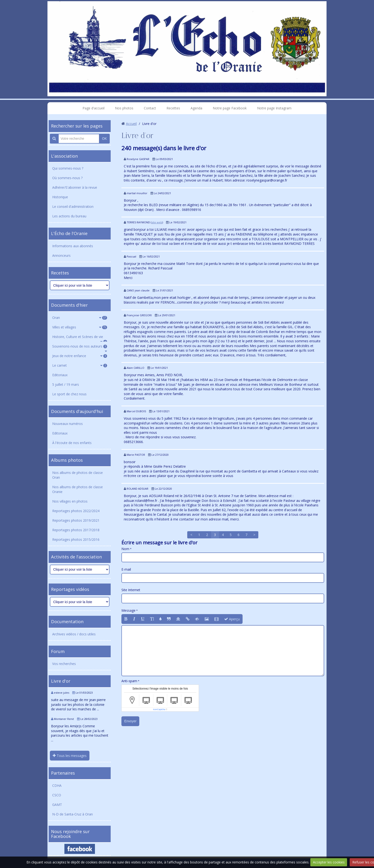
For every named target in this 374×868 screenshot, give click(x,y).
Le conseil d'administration (73, 206)
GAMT (57, 805)
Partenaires (63, 773)
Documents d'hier (69, 305)
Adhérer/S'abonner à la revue (75, 187)
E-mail (126, 569)
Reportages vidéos (70, 589)
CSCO (57, 795)
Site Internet (131, 590)
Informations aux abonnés (73, 246)
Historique (60, 197)
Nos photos (124, 108)
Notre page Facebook (230, 108)
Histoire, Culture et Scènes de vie (80, 338)
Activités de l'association (76, 557)
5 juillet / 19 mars (66, 384)
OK (104, 139)
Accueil (131, 124)
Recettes (173, 108)
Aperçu (232, 619)
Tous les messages (70, 756)
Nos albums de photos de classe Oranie (78, 489)
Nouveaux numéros (68, 424)
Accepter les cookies (329, 862)
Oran (80, 318)
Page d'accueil (93, 108)
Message (128, 610)
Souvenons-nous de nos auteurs (80, 346)
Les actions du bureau (69, 216)
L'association (64, 156)
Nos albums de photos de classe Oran (78, 475)
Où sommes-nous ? (67, 178)
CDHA (57, 785)
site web (157, 222)
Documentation (67, 622)
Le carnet (80, 365)
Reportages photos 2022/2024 (76, 511)
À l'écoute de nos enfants (72, 443)
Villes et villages (80, 327)
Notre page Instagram (274, 108)
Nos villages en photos (70, 501)
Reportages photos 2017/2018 (76, 530)
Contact (150, 108)
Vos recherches (64, 664)
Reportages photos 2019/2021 (76, 520)
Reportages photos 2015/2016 (76, 539)
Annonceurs (61, 255)
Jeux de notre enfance (80, 356)
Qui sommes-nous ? (68, 168)
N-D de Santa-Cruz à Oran (73, 814)
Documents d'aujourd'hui (77, 411)
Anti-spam (129, 681)
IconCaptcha (159, 709)
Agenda (196, 108)
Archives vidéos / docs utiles (74, 634)
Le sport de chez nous (69, 394)
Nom (125, 549)
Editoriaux (60, 375)
